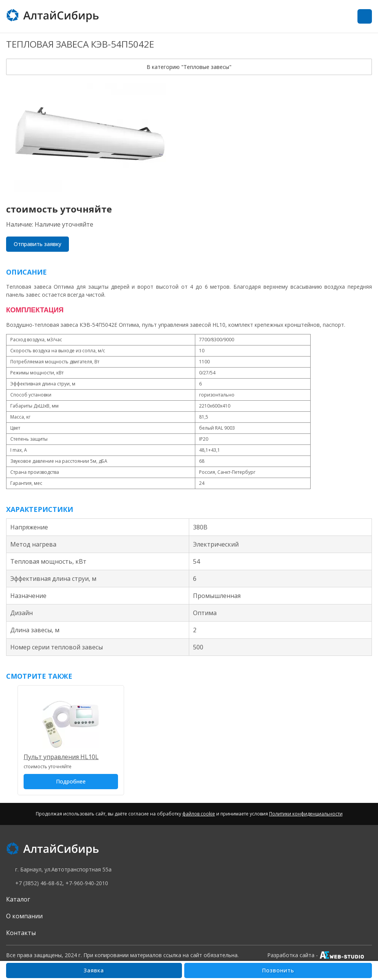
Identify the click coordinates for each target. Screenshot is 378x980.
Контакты (21, 933)
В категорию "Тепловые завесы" (189, 67)
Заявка (94, 970)
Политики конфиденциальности (306, 814)
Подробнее (71, 781)
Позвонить (278, 970)
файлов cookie (199, 814)
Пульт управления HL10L (61, 757)
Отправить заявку (37, 244)
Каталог (18, 899)
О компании (24, 916)
